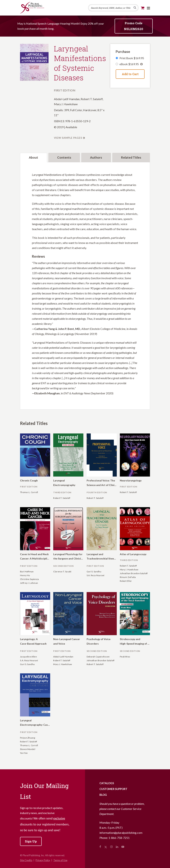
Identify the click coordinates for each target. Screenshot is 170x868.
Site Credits (26, 860)
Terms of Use (60, 860)
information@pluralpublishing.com (121, 833)
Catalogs (107, 783)
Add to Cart (130, 74)
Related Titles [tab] (131, 157)
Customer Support (113, 789)
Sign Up (31, 841)
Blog (103, 795)
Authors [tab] (96, 157)
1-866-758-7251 (119, 838)
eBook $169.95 (131, 64)
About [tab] (33, 157)
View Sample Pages (68, 138)
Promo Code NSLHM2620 (134, 26)
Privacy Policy (43, 860)
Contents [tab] (64, 157)
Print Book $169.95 (132, 58)
